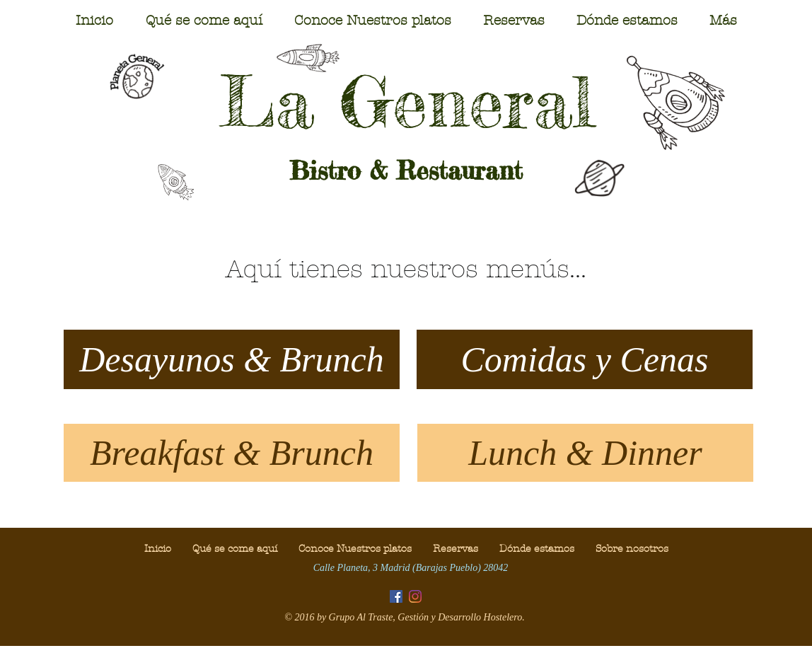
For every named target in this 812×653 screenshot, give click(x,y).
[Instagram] (415, 596)
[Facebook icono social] (396, 596)
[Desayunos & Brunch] (232, 359)
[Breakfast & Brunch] (232, 453)
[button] (204, 21)
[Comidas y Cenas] (585, 359)
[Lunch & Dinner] (585, 453)
